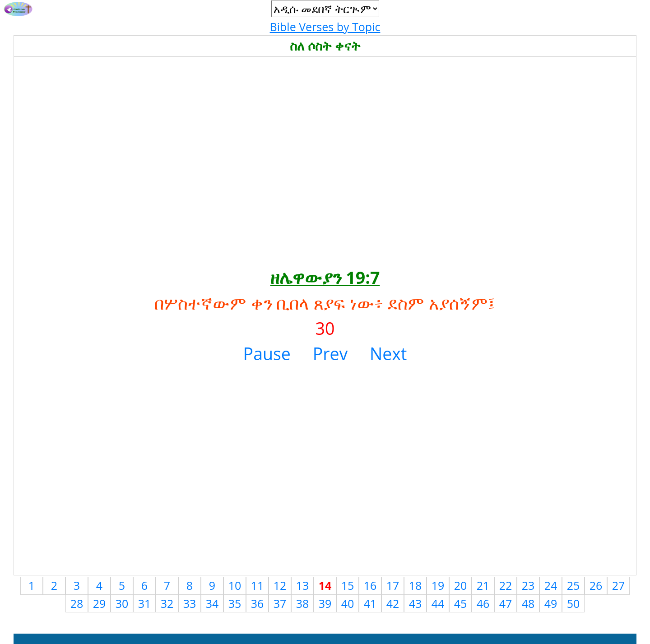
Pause (267, 354)
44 (438, 603)
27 (619, 585)
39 (325, 603)
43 (416, 603)
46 (483, 603)
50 (573, 603)
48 (528, 603)
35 (235, 603)
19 (438, 585)
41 (370, 603)
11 (258, 585)
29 (100, 603)
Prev (330, 354)
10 (235, 585)
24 (551, 585)
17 (393, 585)
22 (506, 585)
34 (212, 603)
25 (573, 585)
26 (596, 585)
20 (461, 585)
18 (416, 585)
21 (483, 585)
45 (461, 603)
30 (122, 603)
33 (190, 603)
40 (348, 603)
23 (528, 585)
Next (388, 354)
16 (370, 585)
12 (280, 585)
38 (303, 603)
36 (258, 603)
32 (167, 603)
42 (393, 603)
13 (303, 585)
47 (506, 603)
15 (348, 585)
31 (145, 603)
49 (551, 603)
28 (77, 603)
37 (280, 603)
